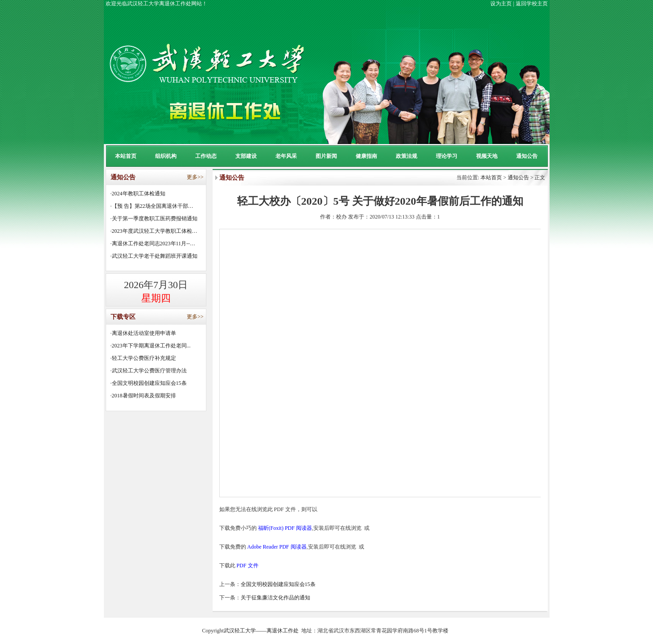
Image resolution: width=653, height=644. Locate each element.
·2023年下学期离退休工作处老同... (151, 346)
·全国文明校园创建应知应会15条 (149, 383)
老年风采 (286, 156)
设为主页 (501, 4)
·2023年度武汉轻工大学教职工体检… (154, 231)
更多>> (195, 177)
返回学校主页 (532, 4)
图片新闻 (326, 156)
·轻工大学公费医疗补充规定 (143, 358)
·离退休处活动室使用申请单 (143, 333)
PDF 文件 (248, 566)
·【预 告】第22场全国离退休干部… (152, 206)
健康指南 (366, 156)
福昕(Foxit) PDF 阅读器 (285, 528)
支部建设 (246, 156)
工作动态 (206, 156)
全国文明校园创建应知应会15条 (278, 584)
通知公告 (527, 156)
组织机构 (166, 156)
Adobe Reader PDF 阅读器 (277, 547)
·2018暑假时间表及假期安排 (143, 396)
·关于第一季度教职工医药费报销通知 (154, 219)
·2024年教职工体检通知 (138, 194)
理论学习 (447, 156)
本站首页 (126, 156)
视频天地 (487, 156)
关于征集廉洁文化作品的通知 (275, 598)
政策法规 (407, 156)
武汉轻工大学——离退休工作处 (261, 631)
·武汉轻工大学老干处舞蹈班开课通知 (154, 256)
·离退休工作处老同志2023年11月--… (153, 244)
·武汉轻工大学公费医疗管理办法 (149, 371)
